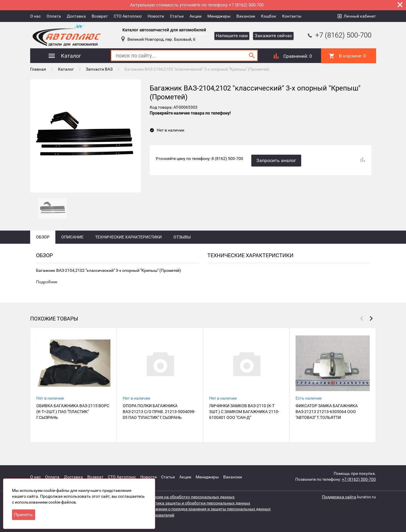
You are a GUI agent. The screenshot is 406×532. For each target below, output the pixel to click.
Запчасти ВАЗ (99, 69)
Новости (156, 16)
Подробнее (47, 286)
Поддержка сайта (339, 497)
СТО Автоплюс (128, 16)
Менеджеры (219, 16)
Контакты (292, 16)
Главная (38, 69)
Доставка (76, 16)
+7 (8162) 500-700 (339, 35)
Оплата (54, 16)
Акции (196, 16)
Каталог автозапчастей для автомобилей (164, 30)
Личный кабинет (360, 16)
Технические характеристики (128, 241)
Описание (72, 241)
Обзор (43, 241)
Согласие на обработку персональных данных (190, 497)
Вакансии (246, 16)
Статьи (177, 16)
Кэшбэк (269, 16)
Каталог (66, 69)
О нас (35, 16)
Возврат (100, 16)
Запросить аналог (277, 160)
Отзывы (182, 241)
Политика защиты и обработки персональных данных (198, 503)
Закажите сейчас (273, 36)
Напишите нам (232, 36)
